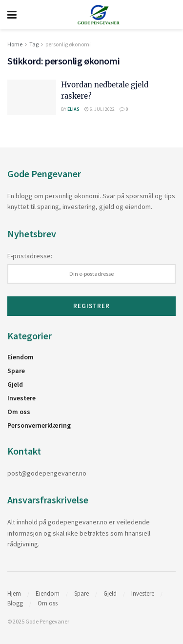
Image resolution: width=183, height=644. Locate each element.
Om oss (19, 412)
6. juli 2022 (100, 109)
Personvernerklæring (39, 425)
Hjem (14, 593)
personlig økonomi (68, 44)
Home (15, 44)
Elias (73, 109)
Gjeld (15, 384)
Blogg (15, 603)
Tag (34, 44)
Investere (21, 398)
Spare (16, 371)
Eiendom (20, 357)
